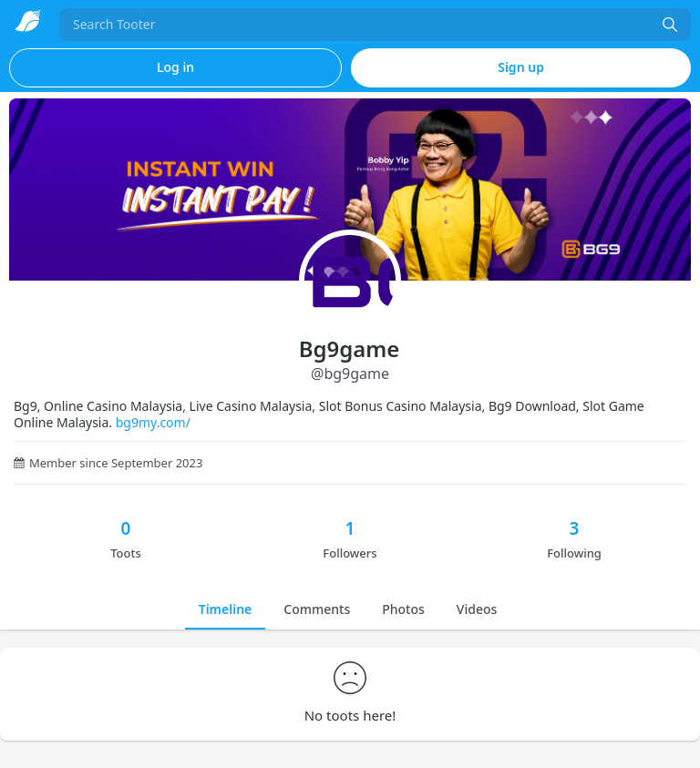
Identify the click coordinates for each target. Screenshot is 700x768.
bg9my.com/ (153, 422)
